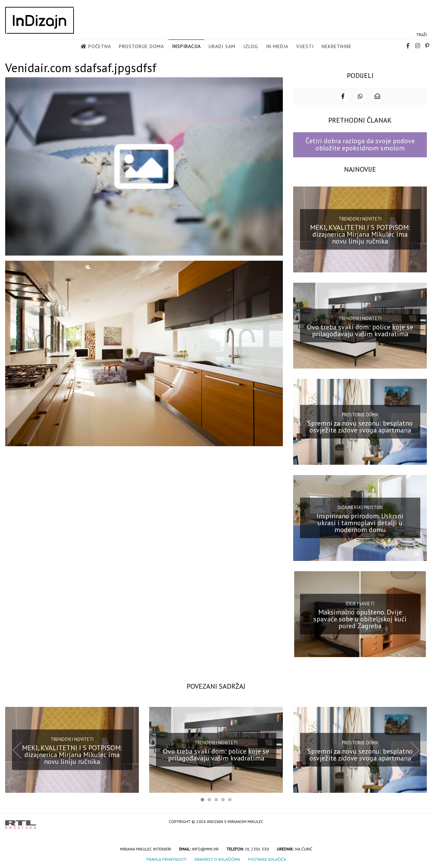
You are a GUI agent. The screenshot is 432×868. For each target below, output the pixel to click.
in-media (277, 47)
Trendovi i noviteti (360, 218)
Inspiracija (186, 47)
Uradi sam (222, 47)
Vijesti (305, 47)
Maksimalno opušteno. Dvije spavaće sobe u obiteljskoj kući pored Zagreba (360, 618)
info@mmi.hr (205, 848)
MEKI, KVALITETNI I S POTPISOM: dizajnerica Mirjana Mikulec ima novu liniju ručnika (360, 234)
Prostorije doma (141, 47)
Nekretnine (337, 47)
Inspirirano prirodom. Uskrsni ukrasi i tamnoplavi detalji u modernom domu (360, 522)
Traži (422, 35)
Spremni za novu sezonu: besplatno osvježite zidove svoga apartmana (360, 426)
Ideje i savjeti (360, 603)
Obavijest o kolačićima (217, 859)
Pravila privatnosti (166, 859)
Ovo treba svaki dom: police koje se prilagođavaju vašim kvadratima (360, 330)
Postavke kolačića (267, 859)
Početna (100, 47)
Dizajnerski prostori (360, 507)
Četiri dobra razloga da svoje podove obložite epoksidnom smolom (360, 144)
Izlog (251, 47)
